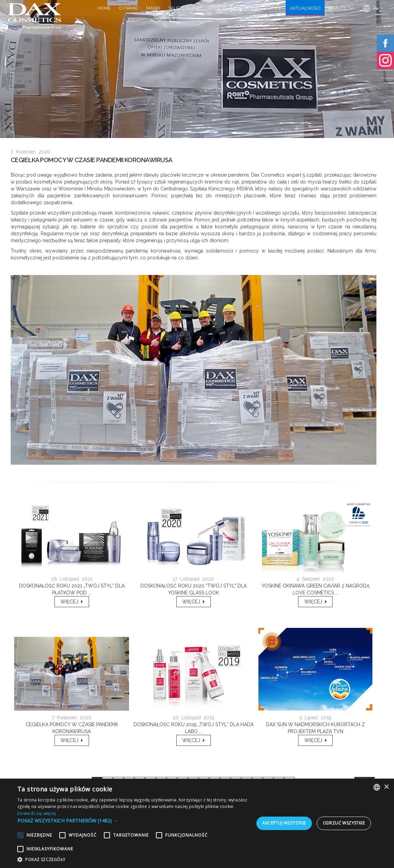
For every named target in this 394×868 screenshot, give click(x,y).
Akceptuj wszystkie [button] (284, 823)
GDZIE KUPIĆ (221, 8)
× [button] (386, 787)
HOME (104, 8)
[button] (133, 821)
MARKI (153, 8)
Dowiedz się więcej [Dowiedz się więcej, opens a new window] (37, 813)
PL (370, 9)
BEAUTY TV (341, 8)
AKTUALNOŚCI (305, 8)
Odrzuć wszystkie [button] (344, 823)
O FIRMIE (129, 8)
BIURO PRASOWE (263, 8)
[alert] (197, 823)
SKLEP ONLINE (184, 8)
